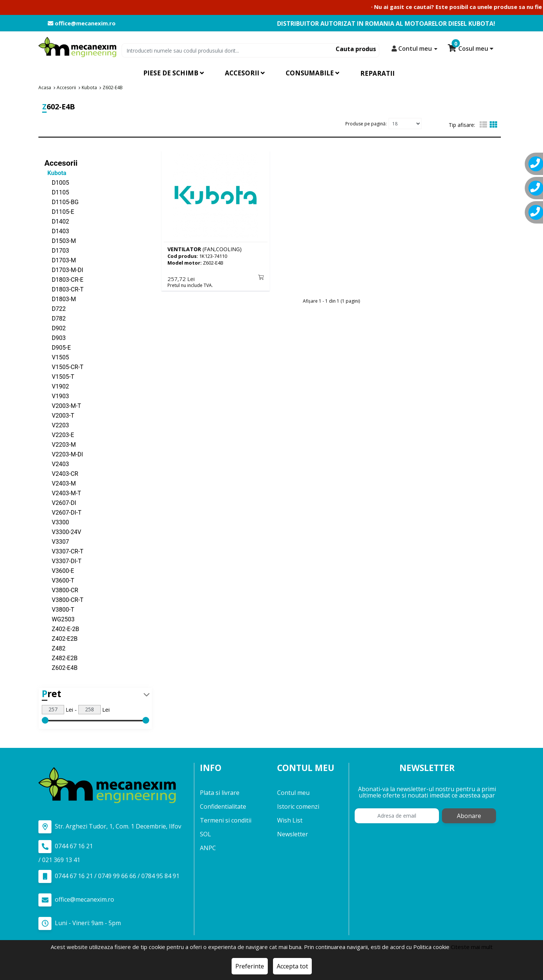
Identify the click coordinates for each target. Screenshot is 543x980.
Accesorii (61, 163)
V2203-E (59, 435)
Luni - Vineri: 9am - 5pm (80, 923)
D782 (55, 318)
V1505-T (59, 376)
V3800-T (59, 609)
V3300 (57, 522)
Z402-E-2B (62, 629)
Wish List (290, 820)
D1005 (57, 182)
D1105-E (59, 211)
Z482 (55, 648)
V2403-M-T (63, 493)
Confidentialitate (223, 806)
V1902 (57, 386)
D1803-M (60, 299)
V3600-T (59, 580)
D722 (55, 308)
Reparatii (377, 73)
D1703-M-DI (64, 270)
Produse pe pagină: (366, 123)
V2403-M (60, 483)
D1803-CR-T (64, 289)
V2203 (57, 425)
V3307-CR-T (64, 551)
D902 (55, 328)
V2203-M (60, 444)
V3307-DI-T (63, 561)
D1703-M (60, 260)
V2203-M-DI (64, 454)
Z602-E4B (61, 667)
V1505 (57, 357)
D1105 (57, 192)
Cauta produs (356, 49)
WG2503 (59, 619)
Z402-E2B (61, 638)
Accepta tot (292, 966)
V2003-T (59, 415)
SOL (205, 834)
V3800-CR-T (64, 600)
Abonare (469, 816)
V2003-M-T (63, 405)
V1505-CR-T (64, 367)
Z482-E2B (61, 658)
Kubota (55, 173)
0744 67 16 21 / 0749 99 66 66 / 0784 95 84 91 (109, 876)
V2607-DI (60, 503)
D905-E (58, 347)
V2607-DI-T (63, 512)
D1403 (57, 231)
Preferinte (250, 966)
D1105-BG (62, 202)
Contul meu (293, 793)
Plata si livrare (220, 793)
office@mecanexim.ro (82, 23)
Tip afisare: (462, 125)
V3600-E (59, 570)
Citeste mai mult (472, 947)
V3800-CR (61, 590)
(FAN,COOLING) (205, 249)
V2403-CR (61, 473)
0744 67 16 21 (66, 846)
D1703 (57, 250)
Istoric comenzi (298, 806)
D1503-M (60, 241)
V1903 (57, 396)
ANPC (208, 848)
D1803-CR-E (64, 279)
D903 (55, 338)
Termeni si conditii (226, 820)
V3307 (57, 541)
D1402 (57, 221)
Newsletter (293, 834)
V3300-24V (63, 532)
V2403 (57, 464)
